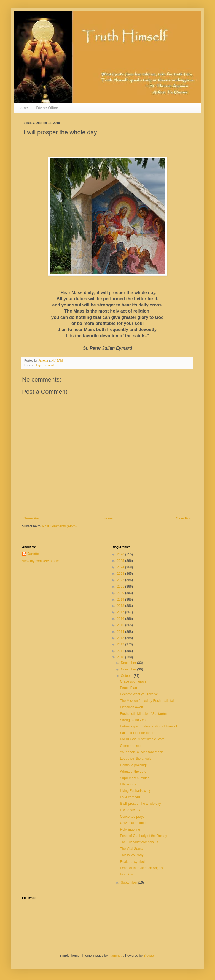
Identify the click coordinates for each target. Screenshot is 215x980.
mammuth (116, 956)
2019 (121, 600)
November (129, 669)
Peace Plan (128, 688)
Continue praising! (133, 765)
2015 (121, 625)
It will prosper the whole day (140, 804)
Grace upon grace (133, 681)
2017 (121, 612)
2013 (121, 638)
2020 (121, 593)
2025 (121, 561)
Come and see (131, 746)
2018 (121, 606)
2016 (121, 619)
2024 (121, 567)
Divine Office (47, 108)
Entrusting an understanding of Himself (148, 726)
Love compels (130, 797)
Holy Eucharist (44, 365)
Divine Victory (130, 810)
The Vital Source (132, 849)
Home (23, 108)
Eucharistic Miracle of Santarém (143, 714)
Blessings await (131, 707)
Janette (33, 554)
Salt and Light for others (137, 733)
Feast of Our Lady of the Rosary (143, 836)
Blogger (149, 956)
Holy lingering (130, 830)
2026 (121, 554)
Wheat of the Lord (133, 771)
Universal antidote (133, 823)
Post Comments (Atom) (59, 526)
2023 (121, 574)
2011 (121, 651)
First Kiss (127, 874)
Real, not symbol (132, 862)
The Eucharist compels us (139, 842)
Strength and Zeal (133, 720)
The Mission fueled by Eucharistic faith (148, 701)
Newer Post (32, 518)
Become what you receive (139, 694)
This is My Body (132, 855)
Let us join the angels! (136, 759)
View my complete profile (40, 561)
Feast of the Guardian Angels (141, 868)
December (129, 663)
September (129, 883)
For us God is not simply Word (142, 739)
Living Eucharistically (135, 791)
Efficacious (128, 784)
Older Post (184, 518)
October (127, 676)
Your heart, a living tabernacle (142, 752)
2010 (121, 657)
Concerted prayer (133, 817)
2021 (121, 587)
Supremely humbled (135, 778)
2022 (121, 580)
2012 (121, 644)
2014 (121, 632)
